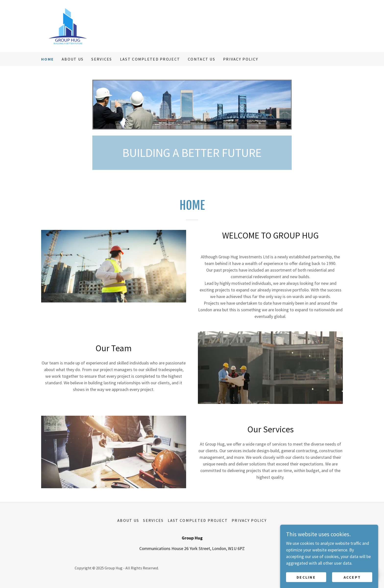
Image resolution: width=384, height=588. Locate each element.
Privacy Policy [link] (241, 59)
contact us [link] (202, 59)
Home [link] (48, 59)
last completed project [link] (150, 59)
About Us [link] (73, 59)
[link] (92, 26)
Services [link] (102, 59)
